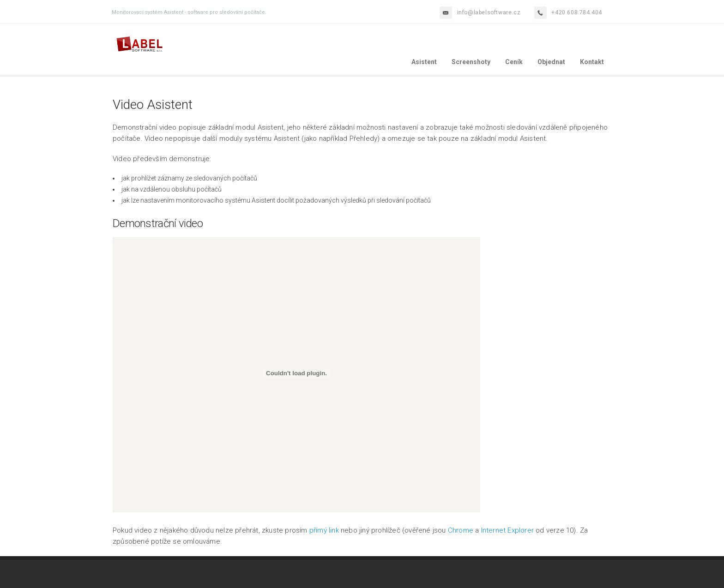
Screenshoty (471, 62)
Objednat (551, 62)
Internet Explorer (507, 530)
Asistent (424, 62)
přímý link (324, 530)
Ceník (514, 62)
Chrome (461, 530)
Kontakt (592, 62)
